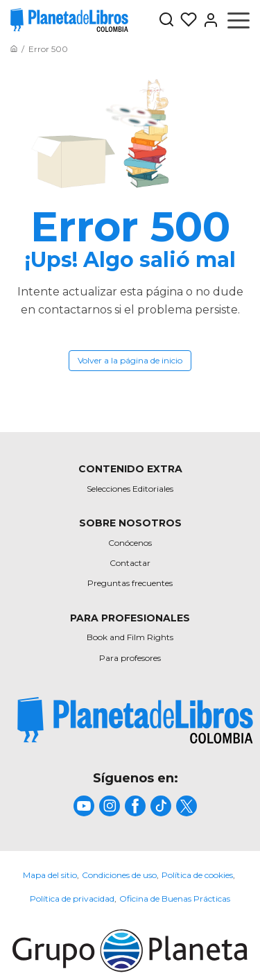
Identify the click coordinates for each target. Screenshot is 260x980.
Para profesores (130, 658)
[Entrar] (208, 20)
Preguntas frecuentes (130, 583)
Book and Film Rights (130, 637)
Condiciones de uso (119, 875)
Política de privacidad (72, 899)
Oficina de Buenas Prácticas (175, 899)
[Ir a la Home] (14, 49)
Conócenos (130, 543)
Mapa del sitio (50, 875)
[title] (135, 720)
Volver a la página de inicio (130, 360)
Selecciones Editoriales (130, 489)
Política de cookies (197, 875)
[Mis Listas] (186, 20)
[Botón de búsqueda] (166, 20)
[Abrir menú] (239, 20)
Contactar (130, 563)
